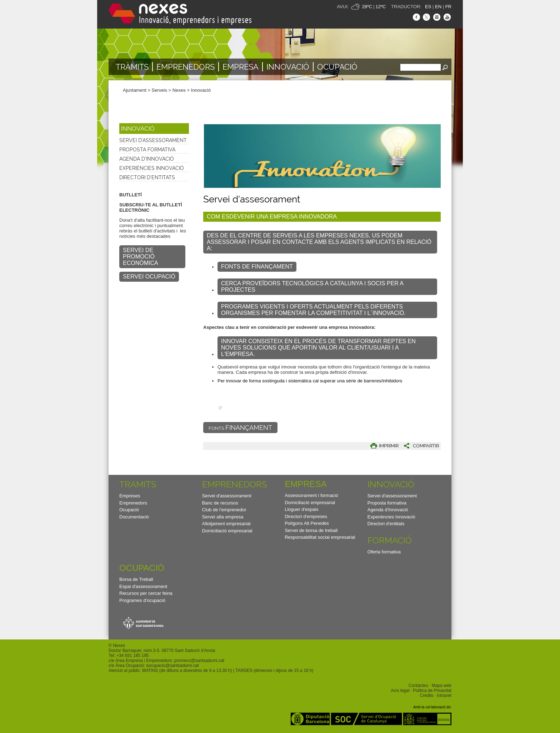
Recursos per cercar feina (146, 593)
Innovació (288, 67)
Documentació (134, 517)
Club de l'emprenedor (224, 510)
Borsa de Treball (136, 579)
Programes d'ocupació (142, 600)
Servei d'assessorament (153, 140)
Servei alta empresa (223, 517)
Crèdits (426, 696)
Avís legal (400, 691)
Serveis (159, 90)
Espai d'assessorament (143, 586)
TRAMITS (138, 484)
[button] (419, 446)
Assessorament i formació (311, 495)
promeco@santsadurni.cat (199, 661)
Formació (390, 540)
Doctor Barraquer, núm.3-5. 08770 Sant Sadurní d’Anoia (162, 651)
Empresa (241, 67)
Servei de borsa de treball (311, 530)
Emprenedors (186, 67)
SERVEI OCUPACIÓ (149, 277)
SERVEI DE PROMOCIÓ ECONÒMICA (141, 257)
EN (438, 7)
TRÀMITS (132, 67)
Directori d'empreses (306, 516)
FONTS (240, 428)
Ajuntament (135, 90)
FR (448, 7)
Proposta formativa (147, 150)
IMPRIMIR (389, 446)
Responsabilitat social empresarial (320, 537)
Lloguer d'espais (301, 509)
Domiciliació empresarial (227, 531)
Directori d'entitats (147, 177)
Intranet (444, 696)
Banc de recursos (220, 503)
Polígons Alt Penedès (307, 523)
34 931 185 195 (134, 656)
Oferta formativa (384, 552)
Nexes (179, 90)
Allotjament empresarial (226, 524)
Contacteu (418, 686)
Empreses (130, 496)
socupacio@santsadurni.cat (172, 666)
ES (428, 7)
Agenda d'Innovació (147, 159)
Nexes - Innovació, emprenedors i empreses (180, 14)
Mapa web (442, 686)
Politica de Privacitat (432, 691)
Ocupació (337, 67)
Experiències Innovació (152, 168)
